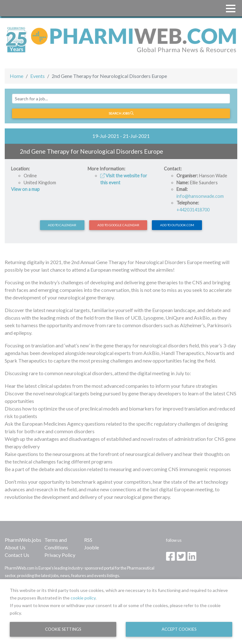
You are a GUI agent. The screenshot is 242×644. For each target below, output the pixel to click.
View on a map (25, 189)
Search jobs (121, 113)
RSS (88, 540)
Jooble (92, 547)
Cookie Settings (63, 629)
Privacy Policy (60, 555)
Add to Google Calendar (118, 225)
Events (37, 76)
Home (17, 76)
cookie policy (83, 598)
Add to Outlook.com (177, 225)
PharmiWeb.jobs (23, 540)
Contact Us (17, 555)
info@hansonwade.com (200, 196)
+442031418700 (193, 210)
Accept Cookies (179, 629)
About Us (15, 547)
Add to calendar (62, 225)
